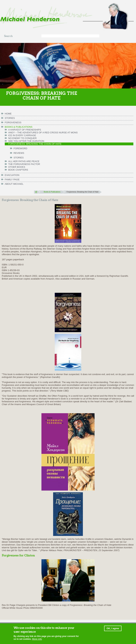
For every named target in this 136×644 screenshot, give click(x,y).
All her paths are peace (24, 161)
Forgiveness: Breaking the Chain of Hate (35, 144)
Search (8, 36)
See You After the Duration (26, 141)
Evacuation (12, 175)
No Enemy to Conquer (22, 138)
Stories (10, 118)
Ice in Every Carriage (22, 135)
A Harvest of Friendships (25, 130)
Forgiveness (13, 122)
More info (37, 639)
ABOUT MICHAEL (14, 184)
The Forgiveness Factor (24, 164)
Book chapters (18, 170)
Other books (17, 167)
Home (37, 192)
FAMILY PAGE (12, 179)
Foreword (20, 148)
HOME (8, 114)
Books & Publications (19, 127)
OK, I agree (113, 629)
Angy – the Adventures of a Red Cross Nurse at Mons (43, 133)
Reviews (19, 153)
